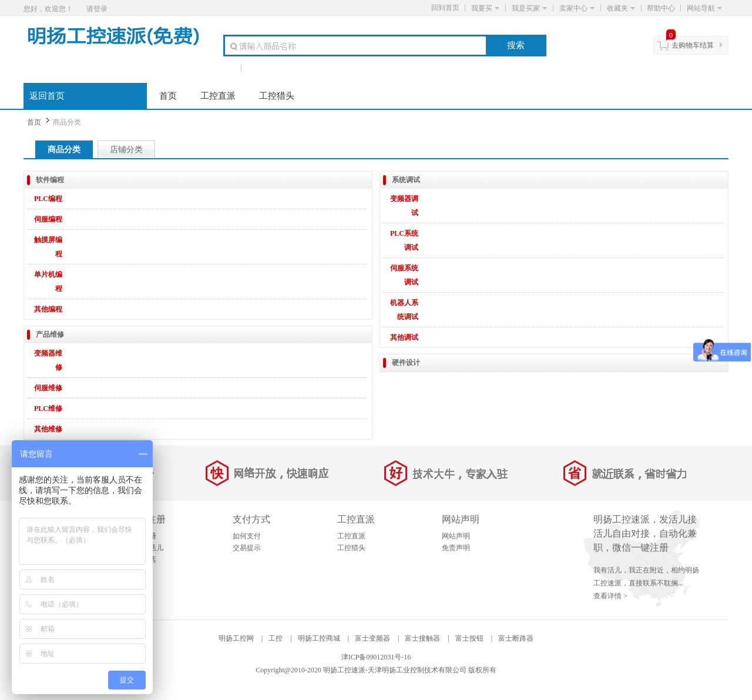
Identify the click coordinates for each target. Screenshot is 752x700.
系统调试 (406, 180)
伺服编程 (48, 219)
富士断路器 (516, 638)
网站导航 (704, 8)
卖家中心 (577, 8)
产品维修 (50, 334)
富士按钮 (469, 638)
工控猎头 (277, 96)
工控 (276, 638)
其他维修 (48, 429)
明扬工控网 (236, 638)
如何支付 (247, 536)
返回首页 (47, 96)
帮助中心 (661, 8)
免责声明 (456, 548)
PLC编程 (48, 199)
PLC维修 (48, 408)
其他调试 (404, 337)
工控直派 (218, 96)
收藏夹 (621, 8)
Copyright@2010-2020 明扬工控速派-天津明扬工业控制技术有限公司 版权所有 (376, 670)
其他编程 (48, 309)
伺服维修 (48, 388)
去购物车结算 (693, 45)
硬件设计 (406, 363)
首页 (168, 96)
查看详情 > (610, 596)
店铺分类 (126, 150)
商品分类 (64, 150)
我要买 (485, 8)
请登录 (97, 9)
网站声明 (456, 536)
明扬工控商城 (319, 638)
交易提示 (247, 548)
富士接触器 (422, 638)
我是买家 (529, 8)
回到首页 (445, 8)
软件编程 (50, 180)
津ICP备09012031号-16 (376, 657)
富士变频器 (372, 638)
